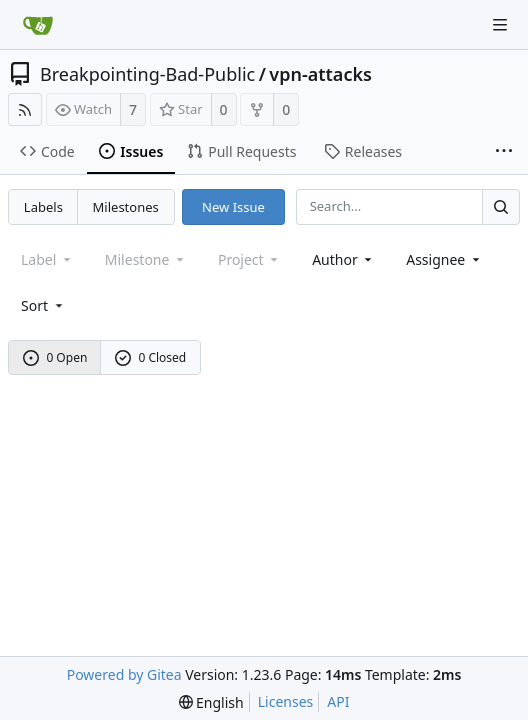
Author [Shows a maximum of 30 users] (343, 259)
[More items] (504, 152)
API (338, 701)
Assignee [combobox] (444, 259)
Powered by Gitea (124, 674)
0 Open (55, 357)
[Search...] (501, 206)
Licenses (286, 701)
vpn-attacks (320, 74)
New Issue (233, 207)
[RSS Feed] (25, 109)
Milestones (126, 207)
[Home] (38, 25)
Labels (43, 207)
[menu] (43, 305)
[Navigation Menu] (500, 25)
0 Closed (151, 357)
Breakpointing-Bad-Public (147, 74)
